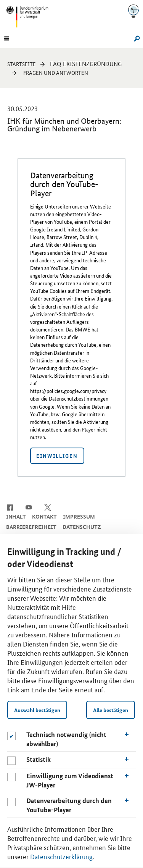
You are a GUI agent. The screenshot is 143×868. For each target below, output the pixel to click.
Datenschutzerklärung (61, 856)
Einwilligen (57, 456)
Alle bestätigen (111, 710)
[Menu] (6, 38)
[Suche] (135, 38)
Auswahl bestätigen (37, 710)
